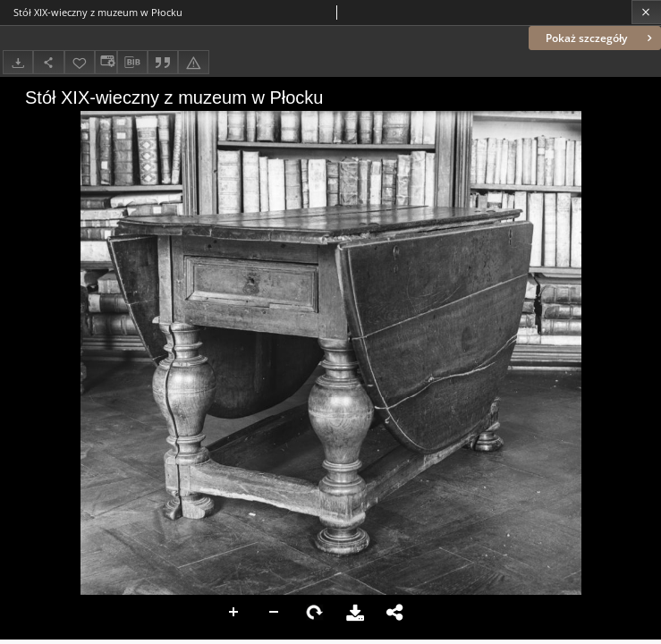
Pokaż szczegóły (601, 38)
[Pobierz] (18, 62)
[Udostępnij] (48, 62)
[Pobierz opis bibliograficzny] (132, 63)
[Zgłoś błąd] (193, 62)
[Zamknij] (646, 12)
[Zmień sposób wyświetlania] (106, 62)
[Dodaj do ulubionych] (80, 62)
